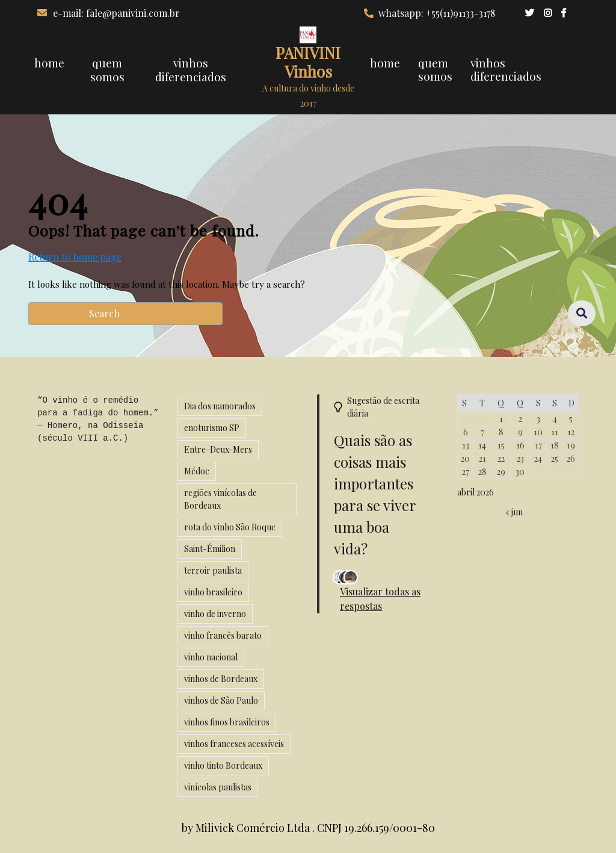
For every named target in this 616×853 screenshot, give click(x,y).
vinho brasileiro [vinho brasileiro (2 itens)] (213, 592)
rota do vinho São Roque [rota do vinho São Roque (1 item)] (230, 527)
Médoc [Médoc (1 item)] (197, 471)
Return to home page (75, 257)
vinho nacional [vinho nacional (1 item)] (211, 657)
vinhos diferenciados (191, 70)
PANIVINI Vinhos (308, 62)
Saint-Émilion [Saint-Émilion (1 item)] (210, 549)
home (49, 63)
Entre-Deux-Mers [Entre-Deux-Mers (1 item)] (218, 449)
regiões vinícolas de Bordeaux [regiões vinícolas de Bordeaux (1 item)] (220, 499)
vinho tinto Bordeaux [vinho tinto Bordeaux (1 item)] (223, 765)
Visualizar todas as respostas (380, 599)
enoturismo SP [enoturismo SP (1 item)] (212, 428)
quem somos (107, 70)
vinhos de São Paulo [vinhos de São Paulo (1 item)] (221, 700)
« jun (514, 512)
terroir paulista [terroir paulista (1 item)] (213, 570)
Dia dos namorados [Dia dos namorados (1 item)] (220, 406)
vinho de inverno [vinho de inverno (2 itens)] (215, 614)
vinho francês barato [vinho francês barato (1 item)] (223, 635)
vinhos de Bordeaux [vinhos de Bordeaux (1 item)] (221, 679)
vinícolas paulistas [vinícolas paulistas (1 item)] (218, 787)
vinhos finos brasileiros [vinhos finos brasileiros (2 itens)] (227, 722)
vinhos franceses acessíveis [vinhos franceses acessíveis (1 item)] (234, 744)
